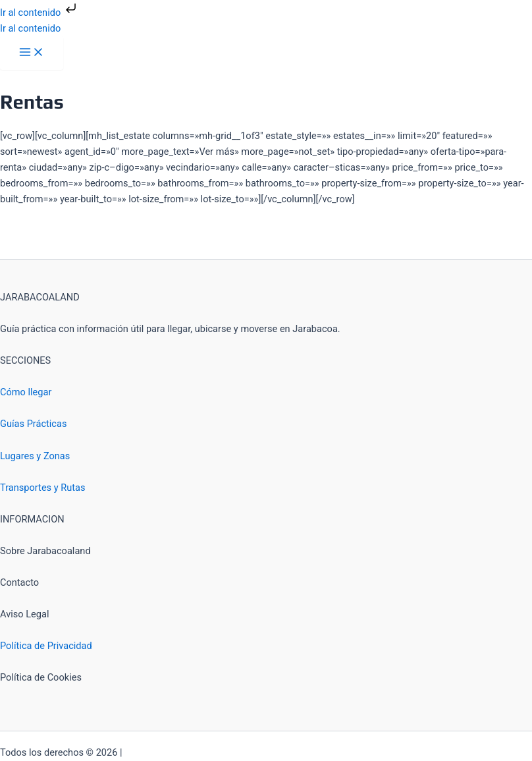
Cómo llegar (26, 392)
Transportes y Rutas (43, 488)
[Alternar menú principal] (32, 53)
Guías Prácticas (33, 424)
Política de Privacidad (46, 646)
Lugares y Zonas (35, 456)
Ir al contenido (40, 13)
